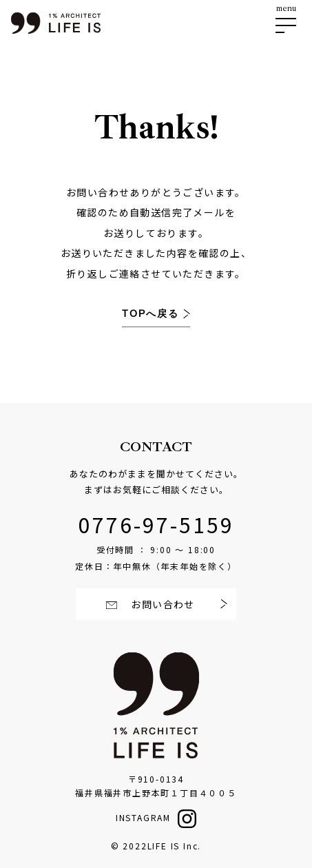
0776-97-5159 (156, 524)
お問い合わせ (162, 604)
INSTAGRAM (143, 817)
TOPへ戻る (153, 314)
